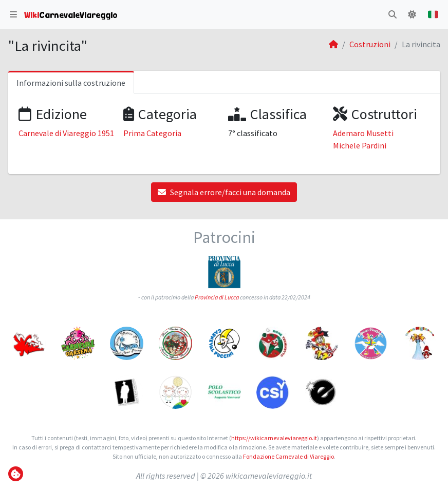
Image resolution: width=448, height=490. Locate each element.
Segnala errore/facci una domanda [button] (224, 192)
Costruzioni (370, 44)
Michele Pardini (360, 145)
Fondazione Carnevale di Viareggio (288, 456)
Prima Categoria (152, 133)
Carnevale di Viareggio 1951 (66, 133)
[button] (13, 14)
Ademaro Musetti (363, 133)
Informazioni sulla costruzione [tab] (71, 83)
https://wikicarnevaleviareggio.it (274, 438)
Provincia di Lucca (217, 297)
